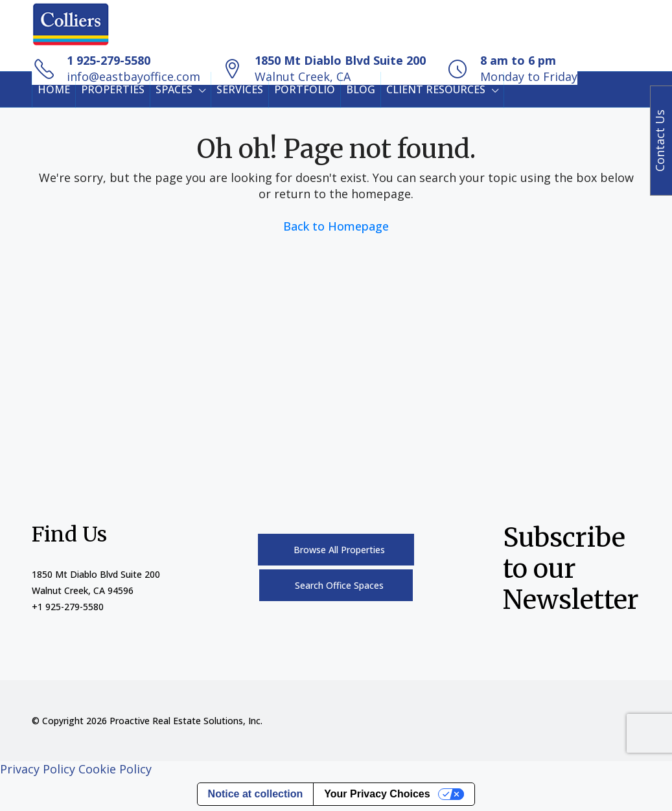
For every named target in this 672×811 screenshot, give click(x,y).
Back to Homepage (336, 226)
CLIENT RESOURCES (436, 89)
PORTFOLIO (305, 89)
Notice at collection (256, 794)
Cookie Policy (115, 769)
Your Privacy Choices (377, 794)
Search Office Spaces (339, 585)
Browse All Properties (339, 550)
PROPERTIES (113, 89)
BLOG (361, 89)
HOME (54, 89)
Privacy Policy (38, 769)
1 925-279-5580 (109, 60)
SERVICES (240, 89)
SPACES (174, 89)
